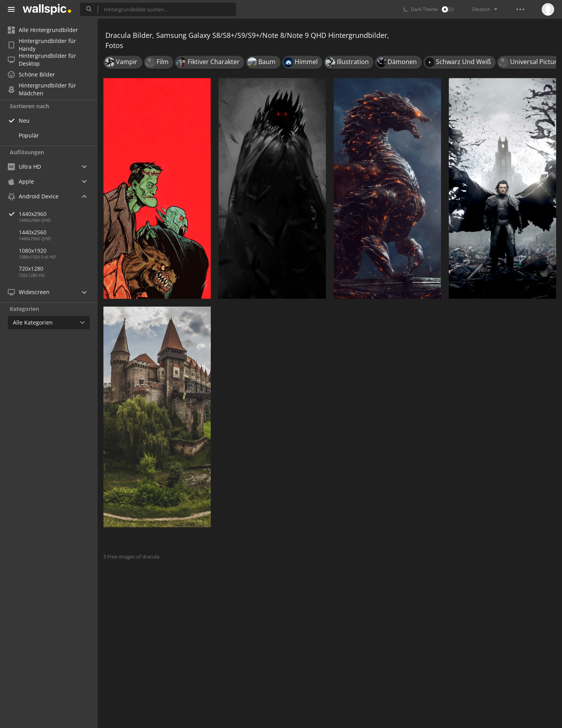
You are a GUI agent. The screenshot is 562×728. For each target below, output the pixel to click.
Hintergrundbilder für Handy (42, 45)
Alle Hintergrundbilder (43, 30)
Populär (29, 135)
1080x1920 (33, 251)
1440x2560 (33, 232)
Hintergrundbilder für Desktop (42, 60)
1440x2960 (58, 214)
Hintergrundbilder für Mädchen (42, 89)
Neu (24, 120)
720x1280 (31, 269)
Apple (21, 181)
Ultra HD (24, 167)
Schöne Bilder (31, 74)
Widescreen (29, 292)
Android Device (33, 196)
